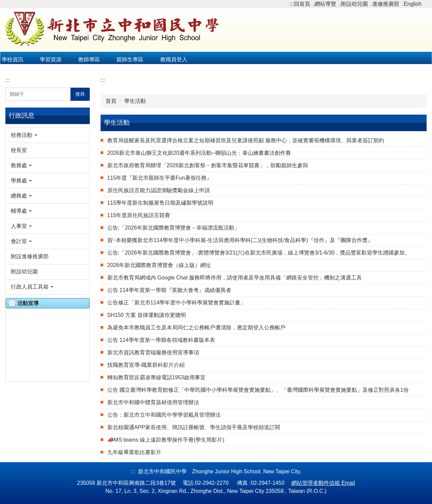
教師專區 (89, 60)
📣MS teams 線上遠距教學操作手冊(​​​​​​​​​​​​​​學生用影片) (166, 440)
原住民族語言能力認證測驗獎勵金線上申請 (159, 190)
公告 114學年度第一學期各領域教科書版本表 (161, 340)
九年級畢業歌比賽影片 (134, 452)
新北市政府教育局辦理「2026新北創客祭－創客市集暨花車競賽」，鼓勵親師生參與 (208, 165)
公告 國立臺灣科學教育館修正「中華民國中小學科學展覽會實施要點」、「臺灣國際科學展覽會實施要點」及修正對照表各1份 (258, 390)
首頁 (111, 101)
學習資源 (51, 60)
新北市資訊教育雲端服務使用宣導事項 (153, 352)
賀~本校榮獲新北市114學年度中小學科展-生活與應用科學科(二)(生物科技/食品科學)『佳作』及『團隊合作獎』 (240, 240)
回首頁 (302, 4)
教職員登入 (174, 60)
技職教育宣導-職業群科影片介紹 (146, 365)
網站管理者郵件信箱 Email (323, 483)
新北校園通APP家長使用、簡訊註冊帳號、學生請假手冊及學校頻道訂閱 (194, 427)
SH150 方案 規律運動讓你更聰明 (147, 315)
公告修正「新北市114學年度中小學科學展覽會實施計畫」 (177, 303)
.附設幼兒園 (353, 4)
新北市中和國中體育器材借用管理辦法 (153, 402)
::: (292, 4)
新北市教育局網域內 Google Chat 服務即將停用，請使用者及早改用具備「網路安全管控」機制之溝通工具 (235, 278)
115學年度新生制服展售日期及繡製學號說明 (160, 203)
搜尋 (80, 94)
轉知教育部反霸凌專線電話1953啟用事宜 (157, 377)
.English (412, 4)
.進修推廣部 (385, 4)
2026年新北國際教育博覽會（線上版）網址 (159, 265)
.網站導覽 (325, 4)
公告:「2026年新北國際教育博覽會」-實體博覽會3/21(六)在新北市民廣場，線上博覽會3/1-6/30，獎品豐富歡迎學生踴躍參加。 (259, 253)
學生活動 (135, 101)
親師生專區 (130, 60)
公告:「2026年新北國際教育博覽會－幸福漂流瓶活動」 (173, 228)
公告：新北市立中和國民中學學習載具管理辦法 (164, 415)
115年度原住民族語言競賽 (139, 215)
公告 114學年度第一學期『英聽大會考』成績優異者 (169, 290)
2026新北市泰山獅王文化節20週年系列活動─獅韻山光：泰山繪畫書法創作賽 (199, 153)
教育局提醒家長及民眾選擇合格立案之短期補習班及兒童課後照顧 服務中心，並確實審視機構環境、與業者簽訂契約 (246, 140)
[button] (48, 135)
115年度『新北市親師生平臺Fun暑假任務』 (160, 178)
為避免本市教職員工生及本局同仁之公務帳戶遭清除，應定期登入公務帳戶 (196, 328)
